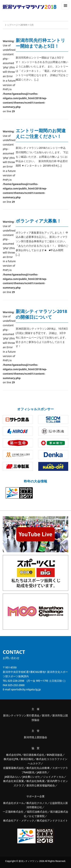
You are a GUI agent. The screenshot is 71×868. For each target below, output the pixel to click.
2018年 (24, 25)
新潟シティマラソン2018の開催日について (41, 314)
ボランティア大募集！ (38, 221)
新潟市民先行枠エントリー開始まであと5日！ (40, 43)
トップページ (11, 25)
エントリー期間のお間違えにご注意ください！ (41, 133)
